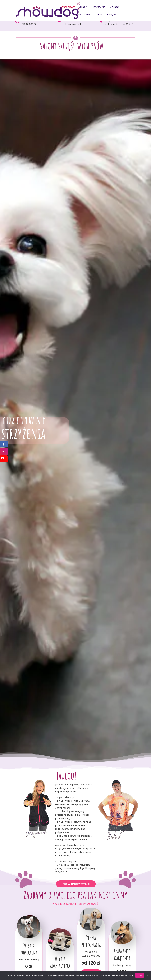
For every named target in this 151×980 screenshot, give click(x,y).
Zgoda (139, 975)
